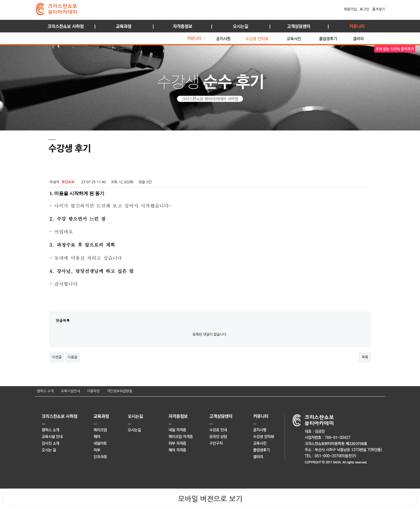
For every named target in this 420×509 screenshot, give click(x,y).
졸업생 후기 (334, 37)
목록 (365, 357)
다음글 (72, 357)
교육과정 (123, 26)
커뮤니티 (356, 26)
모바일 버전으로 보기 (210, 499)
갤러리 (365, 37)
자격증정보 (181, 26)
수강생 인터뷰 (265, 37)
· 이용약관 (92, 391)
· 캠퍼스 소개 (44, 391)
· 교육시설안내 (69, 391)
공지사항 (229, 37)
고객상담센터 (297, 26)
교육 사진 (301, 37)
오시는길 (239, 26)
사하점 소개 (64, 26)
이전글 (57, 357)
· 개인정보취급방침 (119, 391)
